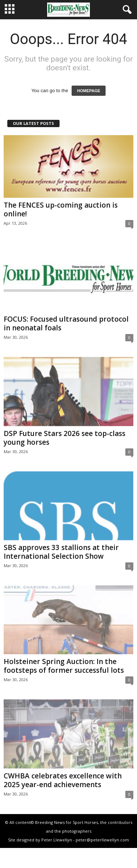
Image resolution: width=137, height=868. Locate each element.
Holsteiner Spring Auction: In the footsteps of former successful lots (64, 666)
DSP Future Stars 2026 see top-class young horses (64, 438)
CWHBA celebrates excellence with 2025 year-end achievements (63, 780)
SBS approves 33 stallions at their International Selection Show (61, 552)
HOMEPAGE (89, 91)
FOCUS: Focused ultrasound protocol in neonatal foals (66, 323)
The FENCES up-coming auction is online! (61, 209)
